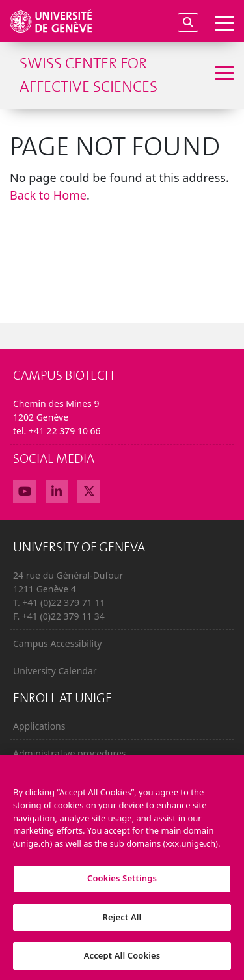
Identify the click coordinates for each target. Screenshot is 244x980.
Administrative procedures (70, 753)
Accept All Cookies (122, 961)
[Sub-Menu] (223, 75)
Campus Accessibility (57, 643)
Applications (39, 726)
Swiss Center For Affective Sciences (88, 75)
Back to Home (48, 195)
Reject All (122, 922)
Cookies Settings (122, 884)
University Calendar (55, 671)
